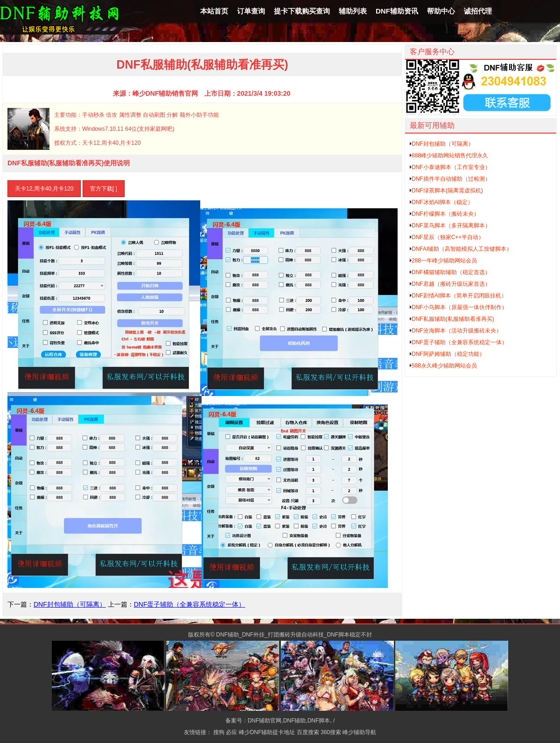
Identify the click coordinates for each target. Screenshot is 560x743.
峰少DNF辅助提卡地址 (267, 732)
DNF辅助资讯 (397, 11)
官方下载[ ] (104, 189)
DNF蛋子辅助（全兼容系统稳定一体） (190, 604)
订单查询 (251, 11)
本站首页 (214, 11)
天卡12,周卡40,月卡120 (44, 189)
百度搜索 (308, 732)
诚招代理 (478, 11)
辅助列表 (353, 11)
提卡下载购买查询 (302, 11)
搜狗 (219, 732)
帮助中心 (441, 11)
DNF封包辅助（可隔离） (70, 604)
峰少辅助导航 (359, 732)
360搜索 (331, 732)
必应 (231, 732)
